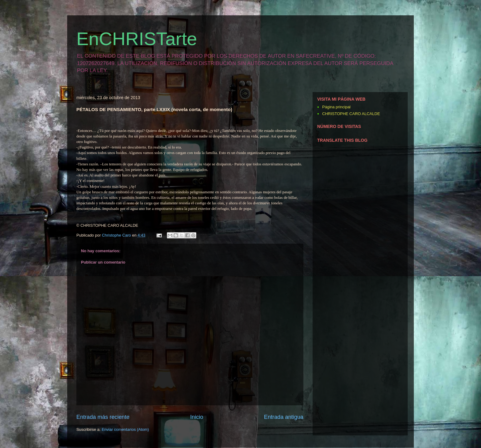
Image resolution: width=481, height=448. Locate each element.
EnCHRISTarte (137, 39)
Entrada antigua (284, 417)
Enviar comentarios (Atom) (125, 429)
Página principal (336, 107)
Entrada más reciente (103, 417)
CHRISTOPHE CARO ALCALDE (351, 114)
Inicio (197, 417)
